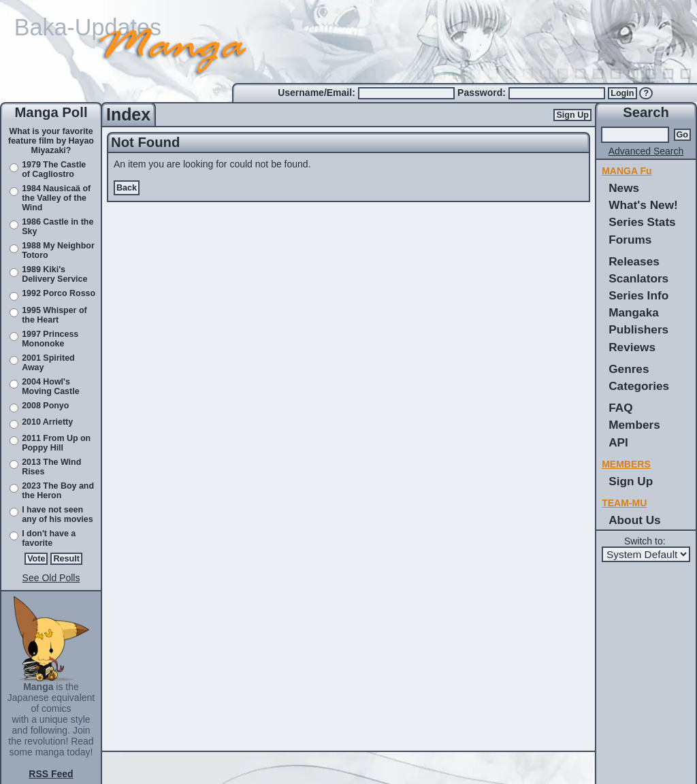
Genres (629, 369)
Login (622, 93)
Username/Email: (318, 93)
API (618, 442)
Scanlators (638, 278)
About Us (634, 520)
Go (683, 135)
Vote (36, 559)
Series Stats (642, 222)
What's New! (643, 205)
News (624, 188)
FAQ (620, 408)
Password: (483, 93)
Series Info (638, 295)
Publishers (638, 329)
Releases (634, 261)
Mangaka (634, 312)
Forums (630, 240)
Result (66, 559)
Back (127, 188)
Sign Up (572, 115)
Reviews (632, 347)
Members (634, 425)
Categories (639, 386)
